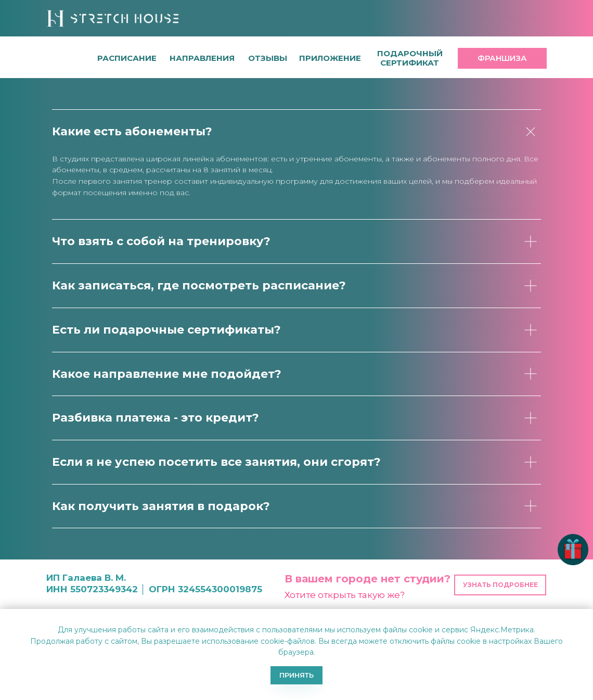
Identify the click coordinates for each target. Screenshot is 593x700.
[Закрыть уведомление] (585, 617)
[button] (268, 58)
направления (202, 58)
